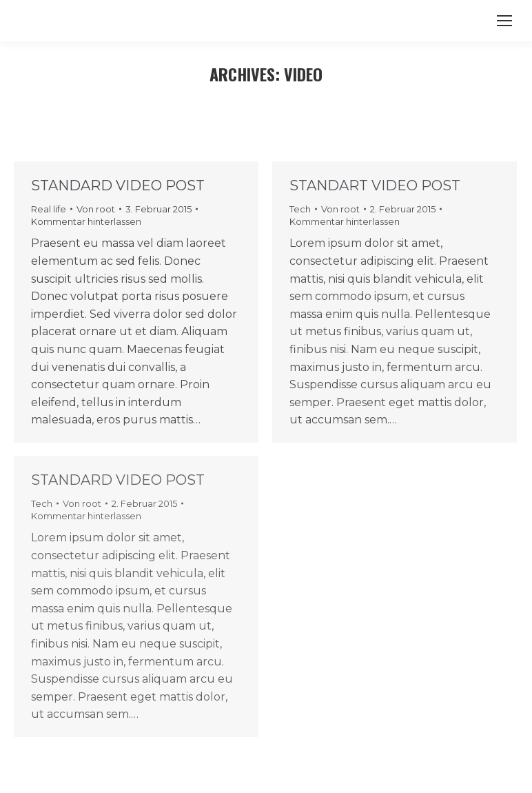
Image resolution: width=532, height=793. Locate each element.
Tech (300, 209)
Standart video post (375, 185)
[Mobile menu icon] (504, 21)
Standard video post (118, 185)
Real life (49, 209)
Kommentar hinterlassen (86, 221)
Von (96, 209)
